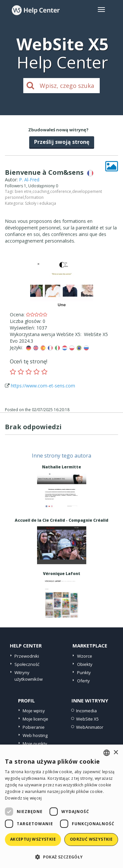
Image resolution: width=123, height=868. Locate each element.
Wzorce (85, 656)
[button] (61, 857)
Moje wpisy (34, 711)
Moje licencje (35, 719)
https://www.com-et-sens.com (43, 386)
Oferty (83, 681)
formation (34, 197)
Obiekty (85, 664)
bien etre (23, 191)
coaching (41, 191)
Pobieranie (34, 727)
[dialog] (61, 806)
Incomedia (86, 711)
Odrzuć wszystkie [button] (91, 839)
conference (61, 191)
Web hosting (35, 735)
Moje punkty (35, 744)
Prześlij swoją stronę (62, 142)
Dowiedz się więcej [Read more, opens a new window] (23, 798)
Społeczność (27, 664)
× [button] (116, 753)
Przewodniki (27, 656)
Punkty (84, 672)
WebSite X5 (87, 719)
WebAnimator (90, 727)
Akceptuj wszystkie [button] (33, 839)
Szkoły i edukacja (41, 203)
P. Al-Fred (29, 180)
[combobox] (107, 753)
